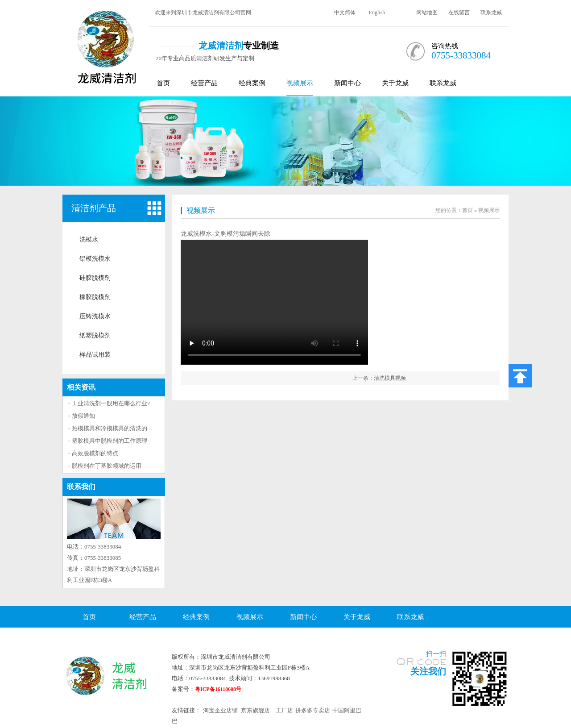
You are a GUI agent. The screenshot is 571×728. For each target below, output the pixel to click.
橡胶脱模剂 (95, 297)
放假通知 (83, 416)
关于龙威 (395, 83)
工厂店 (284, 710)
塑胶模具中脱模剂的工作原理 (110, 441)
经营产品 (204, 83)
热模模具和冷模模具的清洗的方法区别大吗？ (130, 428)
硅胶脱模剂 (95, 278)
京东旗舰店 (255, 710)
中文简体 (345, 12)
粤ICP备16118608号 (218, 689)
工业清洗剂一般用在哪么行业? (111, 403)
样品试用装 (95, 355)
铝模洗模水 (95, 259)
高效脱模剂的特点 (95, 453)
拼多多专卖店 (313, 710)
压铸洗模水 (95, 316)
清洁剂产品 (94, 208)
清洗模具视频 (390, 378)
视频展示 (300, 83)
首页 (163, 83)
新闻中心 (348, 83)
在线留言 (459, 12)
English (377, 12)
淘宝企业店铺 (220, 710)
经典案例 (252, 83)
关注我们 (428, 671)
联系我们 (81, 487)
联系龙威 (491, 12)
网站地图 (427, 12)
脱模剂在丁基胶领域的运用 (107, 466)
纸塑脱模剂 (95, 335)
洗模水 (89, 239)
